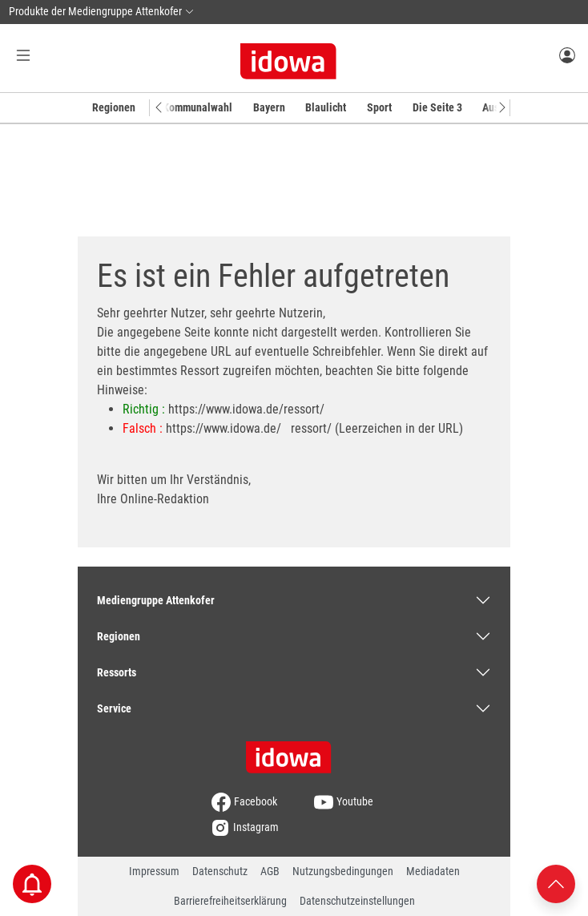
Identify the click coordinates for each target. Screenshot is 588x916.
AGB (270, 871)
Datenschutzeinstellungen (357, 901)
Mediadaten (433, 871)
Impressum (154, 871)
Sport (379, 107)
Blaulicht (326, 107)
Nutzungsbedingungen (343, 871)
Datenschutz (220, 871)
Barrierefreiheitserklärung (230, 901)
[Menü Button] (23, 55)
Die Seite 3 (437, 107)
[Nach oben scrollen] (556, 883)
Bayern (269, 107)
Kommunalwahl (197, 107)
